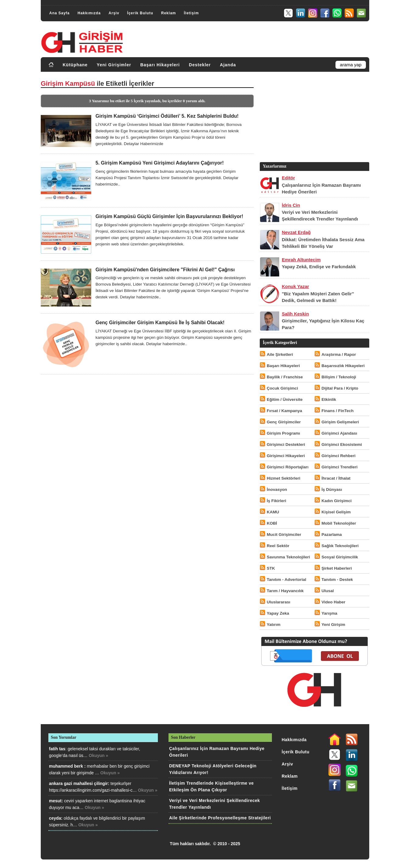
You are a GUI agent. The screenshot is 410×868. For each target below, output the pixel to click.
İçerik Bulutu (140, 13)
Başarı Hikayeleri (160, 65)
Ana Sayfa (59, 13)
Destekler (200, 65)
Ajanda (228, 65)
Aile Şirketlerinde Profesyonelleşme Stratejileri (220, 818)
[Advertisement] (314, 118)
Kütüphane (75, 65)
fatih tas (57, 749)
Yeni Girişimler (114, 65)
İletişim (191, 13)
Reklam (169, 13)
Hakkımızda (89, 13)
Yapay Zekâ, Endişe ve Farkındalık (319, 267)
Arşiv (114, 13)
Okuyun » (99, 755)
